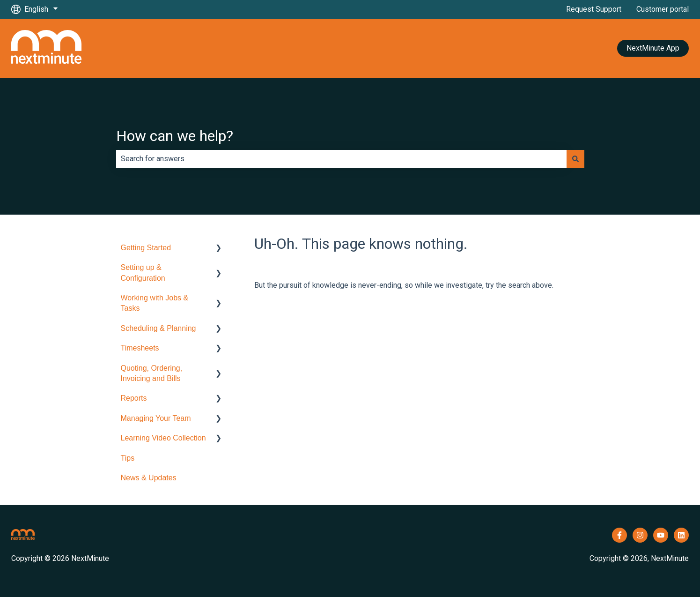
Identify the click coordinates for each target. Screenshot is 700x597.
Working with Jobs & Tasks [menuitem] (155, 303)
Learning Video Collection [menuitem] (163, 438)
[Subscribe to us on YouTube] (661, 535)
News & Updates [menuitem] (149, 478)
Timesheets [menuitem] (140, 348)
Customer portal (663, 9)
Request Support (594, 9)
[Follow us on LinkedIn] (681, 535)
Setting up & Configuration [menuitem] (143, 272)
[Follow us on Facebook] (619, 535)
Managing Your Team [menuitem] (156, 418)
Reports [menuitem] (134, 398)
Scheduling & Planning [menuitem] (158, 328)
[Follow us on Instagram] (640, 535)
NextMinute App (653, 48)
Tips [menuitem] (128, 458)
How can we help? (175, 136)
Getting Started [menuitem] (146, 248)
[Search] (575, 159)
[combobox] (341, 159)
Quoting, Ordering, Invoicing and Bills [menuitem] (152, 373)
